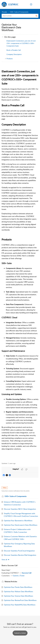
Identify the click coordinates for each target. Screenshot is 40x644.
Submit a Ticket (19, 576)
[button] (31, 4)
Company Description (14, 54)
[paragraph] (20, 262)
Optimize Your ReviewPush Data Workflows (20, 600)
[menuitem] (31, 4)
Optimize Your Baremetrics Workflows (18, 521)
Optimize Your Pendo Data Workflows (18, 587)
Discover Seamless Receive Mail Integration (20, 555)
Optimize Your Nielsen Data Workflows (18, 591)
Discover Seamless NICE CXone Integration (20, 509)
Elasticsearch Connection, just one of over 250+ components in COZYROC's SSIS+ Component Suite (21, 43)
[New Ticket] (20, 633)
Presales (5, 12)
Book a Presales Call (14, 50)
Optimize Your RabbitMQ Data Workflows (20, 605)
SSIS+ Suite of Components (19, 12)
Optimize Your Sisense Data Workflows (18, 596)
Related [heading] (11, 582)
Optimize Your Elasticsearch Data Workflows (21, 525)
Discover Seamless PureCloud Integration (19, 551)
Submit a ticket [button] (20, 633)
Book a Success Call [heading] (10, 565)
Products (10, 59)
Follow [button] (5, 488)
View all (5, 560)
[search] (20, 16)
